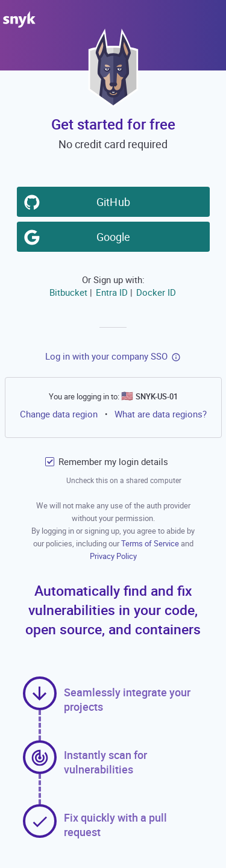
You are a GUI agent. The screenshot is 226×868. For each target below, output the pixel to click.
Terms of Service (151, 543)
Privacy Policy (113, 556)
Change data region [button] (58, 413)
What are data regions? (161, 414)
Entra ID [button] (111, 292)
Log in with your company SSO (106, 356)
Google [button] (115, 236)
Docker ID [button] (155, 292)
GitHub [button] (115, 201)
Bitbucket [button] (68, 292)
